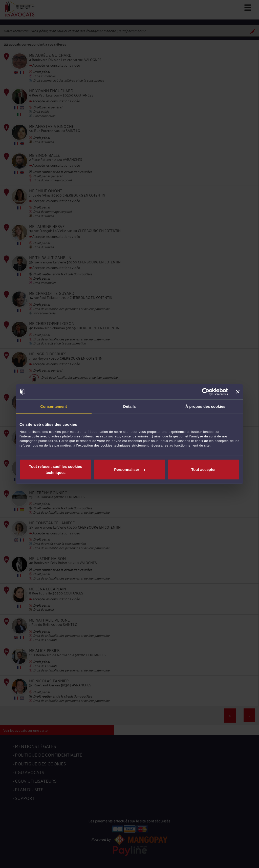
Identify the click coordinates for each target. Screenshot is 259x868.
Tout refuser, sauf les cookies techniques (56, 469)
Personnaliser (130, 469)
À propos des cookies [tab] (205, 406)
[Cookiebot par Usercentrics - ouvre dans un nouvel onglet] (206, 392)
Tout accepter (203, 469)
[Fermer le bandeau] (238, 392)
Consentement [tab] (53, 406)
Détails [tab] (129, 406)
